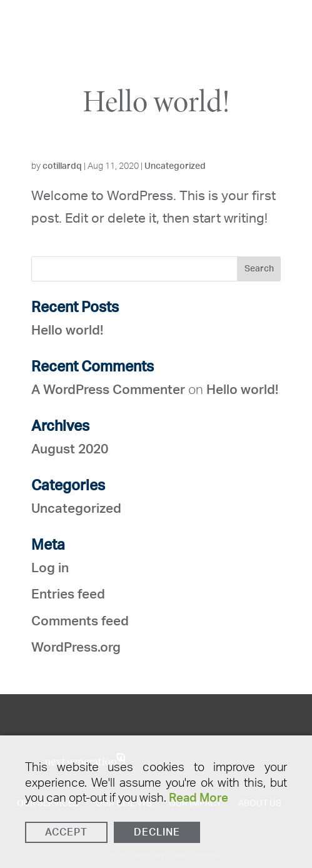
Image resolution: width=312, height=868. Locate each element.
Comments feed (80, 621)
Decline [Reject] (157, 832)
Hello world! (156, 101)
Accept (66, 832)
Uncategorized (175, 166)
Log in (50, 568)
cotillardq (62, 166)
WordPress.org (76, 648)
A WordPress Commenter (108, 390)
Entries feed (68, 594)
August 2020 (70, 449)
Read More (199, 798)
